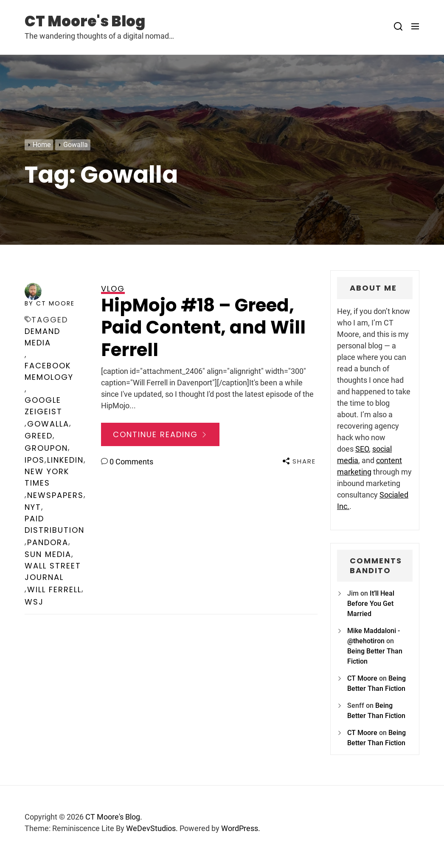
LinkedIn (65, 460)
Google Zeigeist (44, 406)
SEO (362, 449)
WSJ (34, 602)
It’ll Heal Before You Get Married (371, 604)
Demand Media (42, 337)
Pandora (48, 542)
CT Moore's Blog (85, 21)
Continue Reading (160, 434)
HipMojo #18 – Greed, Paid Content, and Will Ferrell (203, 328)
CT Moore (362, 678)
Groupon (46, 448)
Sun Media (48, 554)
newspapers (55, 495)
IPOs (35, 460)
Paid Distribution (55, 524)
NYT (33, 507)
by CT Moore (50, 303)
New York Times (47, 477)
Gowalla (48, 424)
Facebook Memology (49, 371)
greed (39, 436)
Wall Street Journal (53, 571)
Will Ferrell (54, 590)
